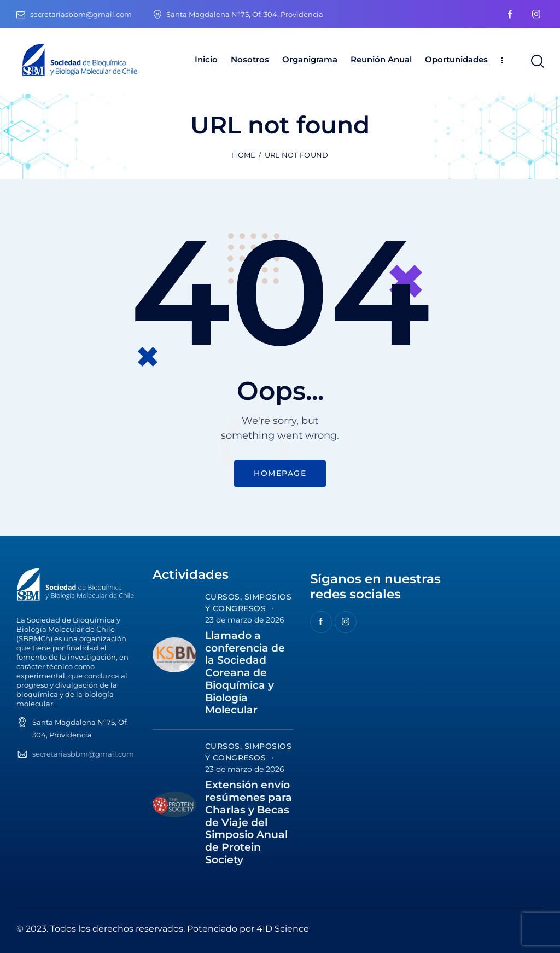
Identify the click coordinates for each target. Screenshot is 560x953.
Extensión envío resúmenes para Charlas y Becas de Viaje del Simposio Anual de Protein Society (249, 823)
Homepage (280, 473)
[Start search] (537, 62)
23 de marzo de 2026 (245, 620)
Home (243, 155)
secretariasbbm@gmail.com (83, 754)
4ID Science (283, 929)
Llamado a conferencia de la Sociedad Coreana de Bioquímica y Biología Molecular (245, 673)
